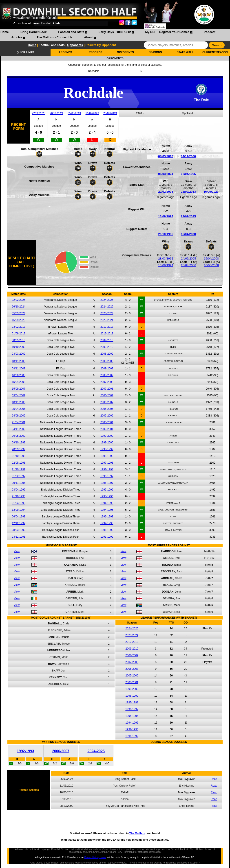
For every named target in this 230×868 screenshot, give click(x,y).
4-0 (107, 763)
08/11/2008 (19, 369)
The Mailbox (137, 833)
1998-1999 (107, 449)
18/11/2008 (19, 361)
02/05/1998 (19, 463)
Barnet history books (95, 857)
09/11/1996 (19, 483)
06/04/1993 (19, 517)
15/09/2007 (19, 389)
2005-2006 (107, 409)
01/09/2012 (19, 334)
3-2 (55, 763)
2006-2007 (107, 395)
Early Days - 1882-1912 (115, 32)
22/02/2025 (39, 113)
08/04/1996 (188, 174)
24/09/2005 (189, 258)
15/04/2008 (188, 234)
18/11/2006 (19, 402)
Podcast (210, 32)
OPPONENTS (125, 52)
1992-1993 (107, 517)
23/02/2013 (110, 113)
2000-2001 (107, 422)
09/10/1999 (19, 443)
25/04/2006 (189, 265)
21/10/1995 (166, 234)
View (17, 551)
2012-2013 (107, 327)
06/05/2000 (19, 436)
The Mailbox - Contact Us (54, 37)
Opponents (75, 45)
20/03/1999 (19, 449)
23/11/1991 (19, 537)
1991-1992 (107, 530)
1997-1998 (107, 463)
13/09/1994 (166, 216)
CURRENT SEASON (215, 52)
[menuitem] (5, 33)
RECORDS (95, 52)
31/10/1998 (19, 456)
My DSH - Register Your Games (167, 32)
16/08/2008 (211, 265)
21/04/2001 (19, 422)
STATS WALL (185, 52)
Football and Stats (71, 32)
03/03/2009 (19, 354)
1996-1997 (107, 476)
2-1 (90, 763)
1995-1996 (107, 490)
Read (214, 779)
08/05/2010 (166, 156)
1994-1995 (107, 503)
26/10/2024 (56, 113)
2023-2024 (107, 313)
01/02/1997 (19, 476)
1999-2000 (107, 436)
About (88, 37)
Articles (17, 37)
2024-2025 (107, 300)
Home (5, 32)
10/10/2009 (19, 347)
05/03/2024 (74, 113)
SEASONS (155, 52)
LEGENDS (66, 52)
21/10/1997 (19, 469)
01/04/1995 (19, 503)
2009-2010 (107, 340)
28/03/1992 (166, 258)
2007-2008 (107, 382)
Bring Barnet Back (33, 32)
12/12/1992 (19, 523)
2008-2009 (107, 354)
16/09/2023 (92, 113)
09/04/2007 (19, 395)
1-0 (36, 763)
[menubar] (115, 35)
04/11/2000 (188, 156)
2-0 (19, 763)
